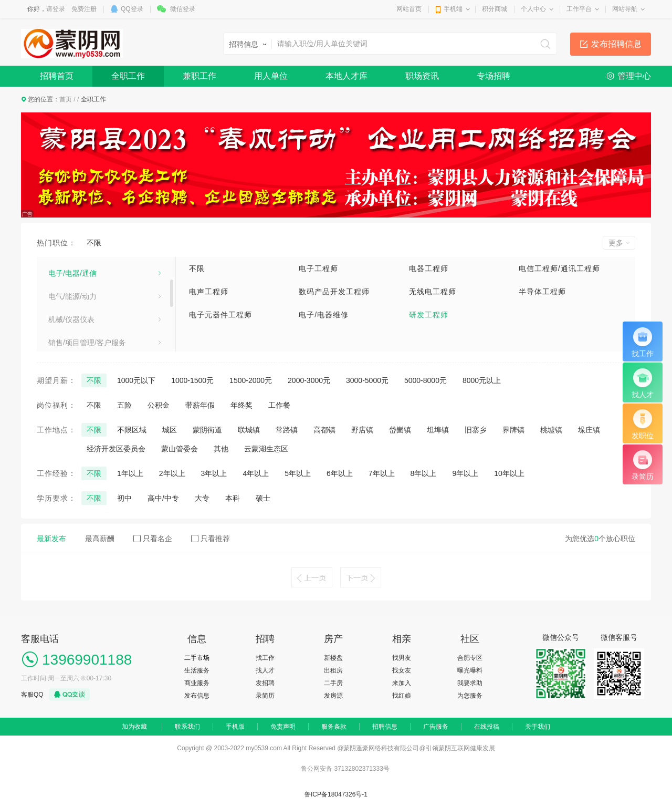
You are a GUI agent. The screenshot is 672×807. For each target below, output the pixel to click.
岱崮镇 (400, 430)
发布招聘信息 (616, 44)
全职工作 (128, 76)
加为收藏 (134, 727)
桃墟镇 (551, 430)
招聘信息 (385, 727)
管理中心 (634, 76)
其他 (221, 449)
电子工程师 (318, 268)
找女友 (402, 670)
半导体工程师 (542, 292)
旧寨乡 (476, 430)
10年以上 (509, 473)
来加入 (402, 683)
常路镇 (287, 430)
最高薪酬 (100, 539)
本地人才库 (346, 76)
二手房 (333, 683)
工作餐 (279, 405)
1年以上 (130, 473)
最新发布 (51, 539)
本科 (233, 498)
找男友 (402, 658)
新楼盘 (333, 658)
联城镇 (249, 430)
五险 (124, 405)
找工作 (265, 658)
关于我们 (538, 727)
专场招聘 (493, 76)
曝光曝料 (470, 670)
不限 (94, 243)
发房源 (333, 696)
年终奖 (241, 405)
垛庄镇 (589, 430)
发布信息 (197, 696)
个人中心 (533, 9)
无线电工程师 (433, 292)
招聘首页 (57, 76)
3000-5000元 (367, 380)
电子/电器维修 (324, 315)
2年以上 (172, 473)
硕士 (263, 498)
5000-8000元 (426, 380)
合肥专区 (470, 658)
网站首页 (409, 9)
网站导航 (625, 9)
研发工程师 (429, 315)
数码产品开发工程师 (334, 292)
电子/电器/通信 (72, 317)
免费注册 (84, 9)
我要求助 (470, 683)
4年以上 (256, 473)
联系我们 (187, 727)
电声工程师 (209, 292)
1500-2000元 (251, 380)
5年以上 (298, 473)
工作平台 (579, 9)
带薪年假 (200, 405)
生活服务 (197, 670)
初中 (124, 498)
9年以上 (465, 473)
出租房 (333, 670)
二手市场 (197, 658)
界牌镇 (513, 430)
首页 (66, 99)
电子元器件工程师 (220, 315)
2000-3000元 (309, 380)
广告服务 (436, 727)
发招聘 (265, 683)
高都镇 (324, 430)
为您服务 (470, 696)
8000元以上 (482, 380)
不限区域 (132, 430)
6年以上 (340, 473)
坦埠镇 (438, 430)
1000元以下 (136, 380)
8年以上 (424, 473)
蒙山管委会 (180, 449)
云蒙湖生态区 (266, 449)
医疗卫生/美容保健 (79, 294)
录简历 (265, 696)
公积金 (159, 405)
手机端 (453, 9)
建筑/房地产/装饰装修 (83, 271)
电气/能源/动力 (72, 340)
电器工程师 (429, 268)
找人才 (265, 670)
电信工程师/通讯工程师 (559, 268)
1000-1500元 (192, 380)
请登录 (56, 9)
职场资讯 (422, 76)
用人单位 (271, 76)
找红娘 (402, 696)
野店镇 (362, 430)
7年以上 (382, 473)
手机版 (235, 727)
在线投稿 (487, 727)
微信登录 (183, 9)
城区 (170, 430)
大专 (202, 498)
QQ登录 (132, 9)
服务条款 (334, 727)
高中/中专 (163, 498)
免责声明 (283, 727)
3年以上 (214, 473)
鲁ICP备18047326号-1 (336, 794)
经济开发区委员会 (116, 449)
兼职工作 (199, 76)
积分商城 (495, 9)
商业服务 (197, 683)
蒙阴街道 (207, 430)
